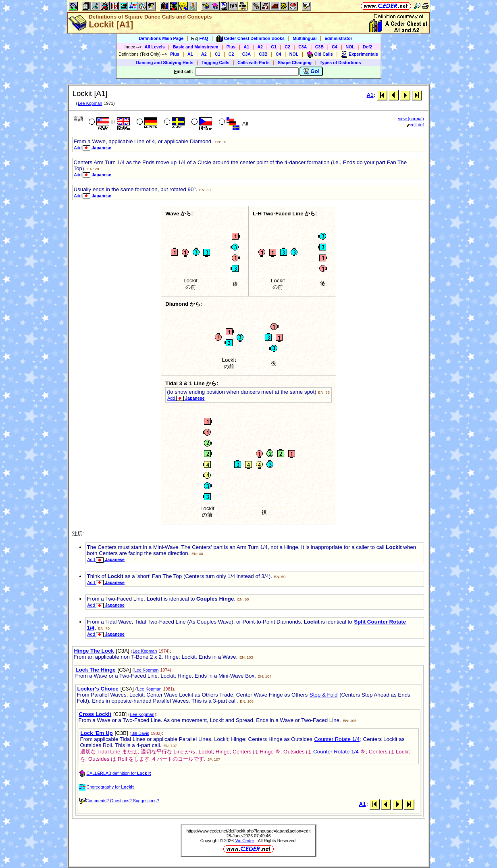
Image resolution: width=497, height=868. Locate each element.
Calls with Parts (253, 63)
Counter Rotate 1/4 (337, 739)
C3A (303, 47)
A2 (260, 47)
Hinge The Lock (94, 651)
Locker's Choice (98, 689)
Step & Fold (324, 695)
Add (93, 148)
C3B (319, 47)
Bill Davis (140, 733)
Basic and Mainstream (196, 47)
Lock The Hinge (96, 670)
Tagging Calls (215, 63)
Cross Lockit (95, 714)
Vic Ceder (245, 841)
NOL (350, 47)
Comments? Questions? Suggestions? (119, 801)
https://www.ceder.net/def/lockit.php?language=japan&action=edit (248, 831)
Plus (231, 47)
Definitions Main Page (161, 38)
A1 (247, 47)
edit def (415, 125)
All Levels (155, 47)
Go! (311, 71)
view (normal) (411, 119)
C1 (274, 47)
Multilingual (305, 38)
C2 (287, 47)
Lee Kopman (90, 103)
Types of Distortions (340, 63)
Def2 (367, 47)
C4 (335, 47)
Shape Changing (295, 63)
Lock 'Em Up (97, 733)
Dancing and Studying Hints (165, 63)
